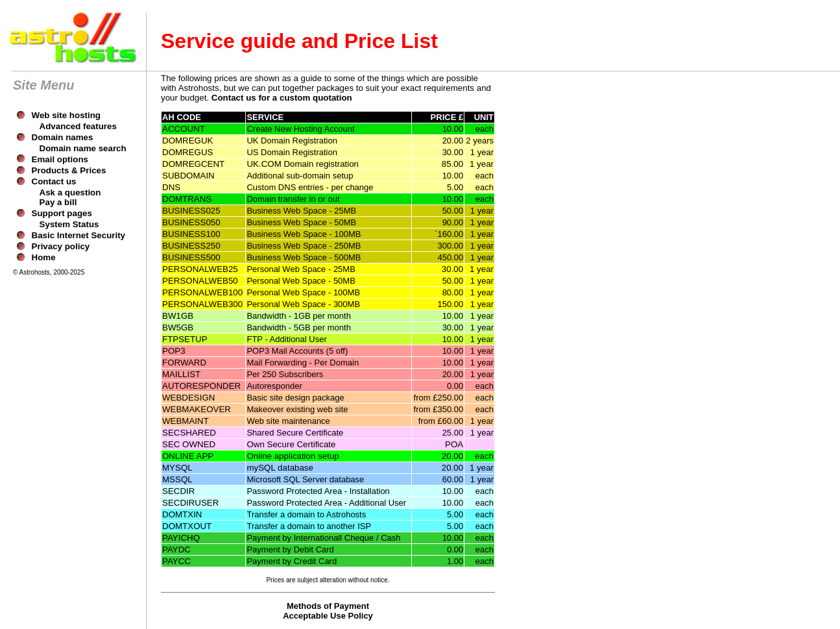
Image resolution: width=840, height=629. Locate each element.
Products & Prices (69, 170)
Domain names (63, 137)
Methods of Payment (328, 606)
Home (44, 257)
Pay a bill (58, 202)
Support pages (62, 213)
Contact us (54, 181)
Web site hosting (66, 115)
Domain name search (83, 148)
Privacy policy (61, 246)
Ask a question (70, 192)
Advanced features (78, 126)
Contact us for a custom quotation (282, 98)
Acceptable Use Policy (328, 616)
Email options (60, 159)
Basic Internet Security (78, 235)
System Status (69, 224)
